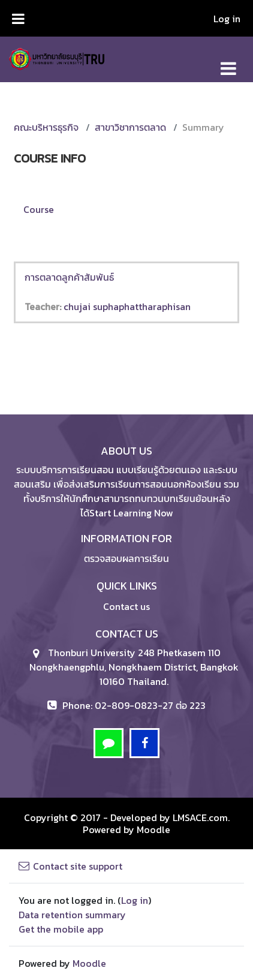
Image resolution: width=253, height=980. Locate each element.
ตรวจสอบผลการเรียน (126, 558)
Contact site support (70, 866)
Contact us (126, 606)
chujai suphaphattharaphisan (127, 306)
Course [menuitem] (39, 209)
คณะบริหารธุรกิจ (46, 127)
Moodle (153, 829)
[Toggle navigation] (228, 62)
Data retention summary (72, 915)
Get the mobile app (61, 929)
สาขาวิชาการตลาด (130, 127)
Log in (227, 19)
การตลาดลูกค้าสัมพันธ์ (69, 277)
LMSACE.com (200, 817)
